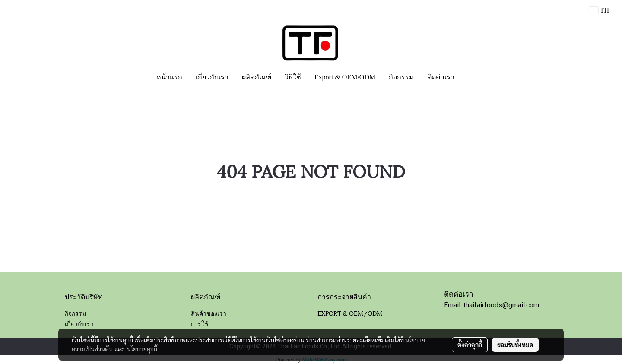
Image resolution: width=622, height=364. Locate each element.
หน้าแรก (169, 77)
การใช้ (200, 323)
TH (599, 10)
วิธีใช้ (293, 77)
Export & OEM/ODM (345, 77)
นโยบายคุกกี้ (142, 349)
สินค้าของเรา (209, 313)
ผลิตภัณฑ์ (257, 77)
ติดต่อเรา (441, 77)
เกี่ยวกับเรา (212, 77)
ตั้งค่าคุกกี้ (470, 345)
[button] (469, 77)
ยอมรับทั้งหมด (515, 345)
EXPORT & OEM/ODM (350, 313)
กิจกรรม (401, 77)
